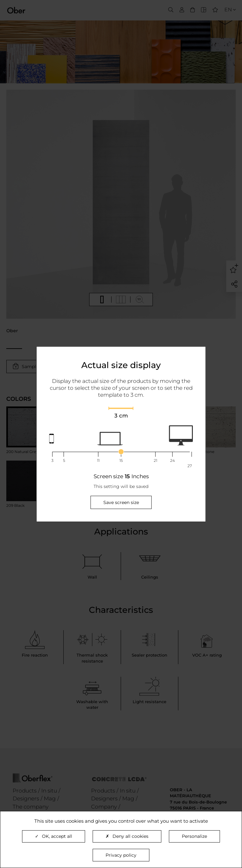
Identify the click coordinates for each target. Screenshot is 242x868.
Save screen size (121, 502)
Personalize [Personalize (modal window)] (194, 836)
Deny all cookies (127, 836)
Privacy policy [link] (121, 855)
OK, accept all (54, 836)
